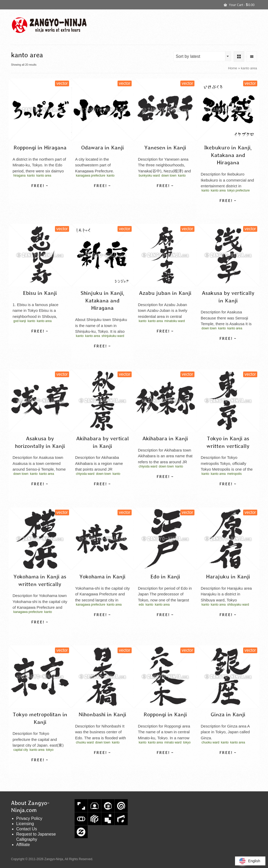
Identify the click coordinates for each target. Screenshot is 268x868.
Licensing (25, 824)
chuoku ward (85, 742)
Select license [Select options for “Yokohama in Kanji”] (102, 624)
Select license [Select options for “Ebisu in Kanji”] (40, 340)
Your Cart (239, 4)
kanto (31, 176)
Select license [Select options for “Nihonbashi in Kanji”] (102, 762)
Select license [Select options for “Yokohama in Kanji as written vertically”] (40, 631)
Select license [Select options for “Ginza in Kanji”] (228, 762)
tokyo (50, 750)
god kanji (20, 321)
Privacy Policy (29, 818)
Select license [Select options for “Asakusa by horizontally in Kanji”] (40, 493)
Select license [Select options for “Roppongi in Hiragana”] (40, 195)
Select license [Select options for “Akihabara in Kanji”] (165, 486)
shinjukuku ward (113, 336)
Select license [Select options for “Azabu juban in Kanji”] (165, 340)
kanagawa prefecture (91, 176)
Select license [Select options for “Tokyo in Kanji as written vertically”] (228, 493)
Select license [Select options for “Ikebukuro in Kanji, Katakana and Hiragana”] (228, 210)
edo (141, 605)
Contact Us (27, 829)
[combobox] (202, 56)
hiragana (19, 176)
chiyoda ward (85, 474)
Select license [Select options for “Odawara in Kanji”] (102, 195)
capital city (21, 750)
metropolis (234, 474)
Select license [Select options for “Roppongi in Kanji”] (165, 762)
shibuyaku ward (238, 605)
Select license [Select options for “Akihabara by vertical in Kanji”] (102, 493)
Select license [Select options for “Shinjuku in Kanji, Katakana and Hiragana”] (102, 355)
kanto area (44, 176)
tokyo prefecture (238, 190)
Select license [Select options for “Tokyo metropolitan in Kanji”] (40, 769)
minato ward (173, 742)
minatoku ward (175, 321)
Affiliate (23, 845)
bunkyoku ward (149, 176)
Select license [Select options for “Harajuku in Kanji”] (228, 624)
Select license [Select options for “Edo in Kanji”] (165, 624)
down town (169, 176)
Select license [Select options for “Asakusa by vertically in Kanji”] (228, 348)
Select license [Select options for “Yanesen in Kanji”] (165, 195)
